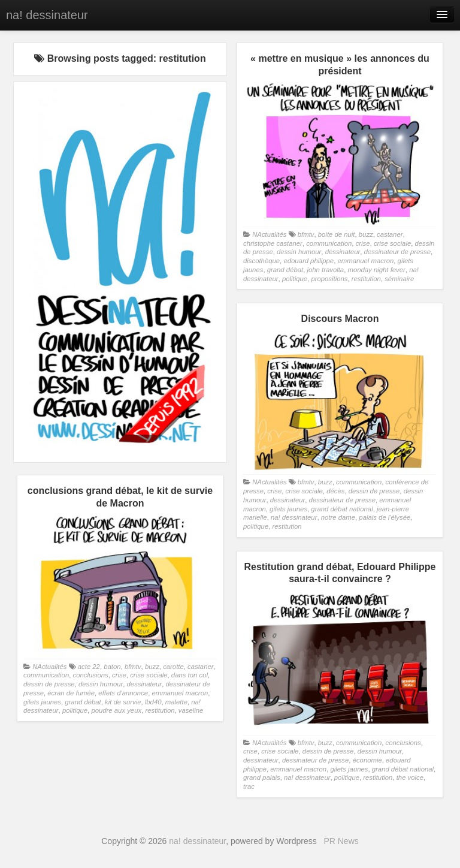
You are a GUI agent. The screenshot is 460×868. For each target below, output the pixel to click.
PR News (341, 841)
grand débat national (342, 509)
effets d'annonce (123, 693)
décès (335, 491)
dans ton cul (190, 675)
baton (112, 667)
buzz (366, 234)
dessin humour (299, 252)
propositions (329, 279)
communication (329, 243)
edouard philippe (308, 261)
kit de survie (123, 702)
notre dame (338, 517)
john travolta (325, 270)
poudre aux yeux (116, 710)
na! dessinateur (47, 15)
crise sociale (392, 243)
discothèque (261, 261)
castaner (390, 234)
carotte (173, 667)
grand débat (285, 270)
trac (249, 786)
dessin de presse (374, 491)
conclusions (90, 675)
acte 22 (89, 667)
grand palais (262, 777)
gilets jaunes (288, 509)
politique (295, 279)
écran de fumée (71, 693)
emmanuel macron (365, 261)
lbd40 (153, 702)
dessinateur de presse (397, 252)
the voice (410, 777)
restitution (366, 279)
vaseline (191, 710)
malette (176, 702)
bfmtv (306, 234)
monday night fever (376, 270)
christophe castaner (273, 243)
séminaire (399, 279)
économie (367, 760)
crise (363, 243)
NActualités (269, 234)
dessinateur (343, 252)
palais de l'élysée (385, 517)
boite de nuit (337, 234)
